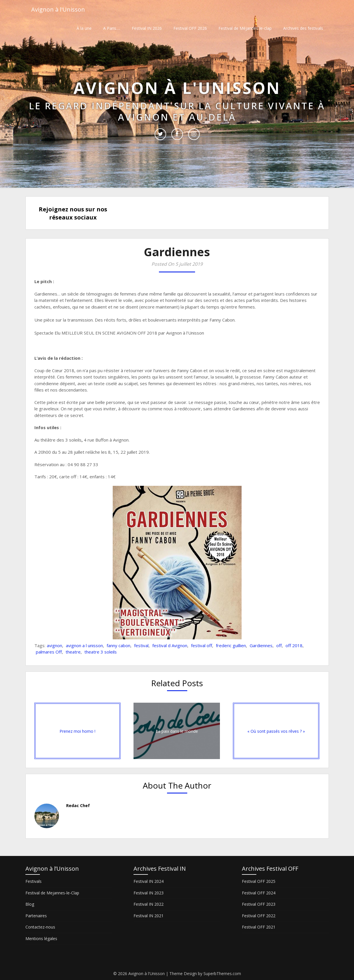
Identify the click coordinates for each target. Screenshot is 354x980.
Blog (30, 904)
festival (141, 645)
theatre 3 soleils (101, 652)
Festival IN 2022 (149, 904)
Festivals (34, 881)
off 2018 (294, 645)
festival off (202, 645)
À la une (84, 28)
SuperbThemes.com (222, 973)
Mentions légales (41, 939)
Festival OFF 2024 (259, 893)
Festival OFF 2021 (259, 927)
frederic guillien (231, 645)
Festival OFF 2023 (259, 904)
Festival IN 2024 (149, 881)
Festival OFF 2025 (259, 881)
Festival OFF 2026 (190, 28)
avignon (54, 645)
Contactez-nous (40, 927)
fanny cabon (118, 645)
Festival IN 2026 (147, 28)
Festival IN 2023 (149, 893)
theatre (73, 652)
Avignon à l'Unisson (58, 9)
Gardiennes (261, 645)
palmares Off (49, 652)
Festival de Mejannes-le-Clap (52, 893)
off (279, 645)
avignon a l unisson (84, 645)
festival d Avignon (170, 645)
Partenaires (36, 916)
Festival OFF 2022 (259, 916)
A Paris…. (112, 28)
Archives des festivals (303, 28)
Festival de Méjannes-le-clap (245, 28)
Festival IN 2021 (149, 916)
